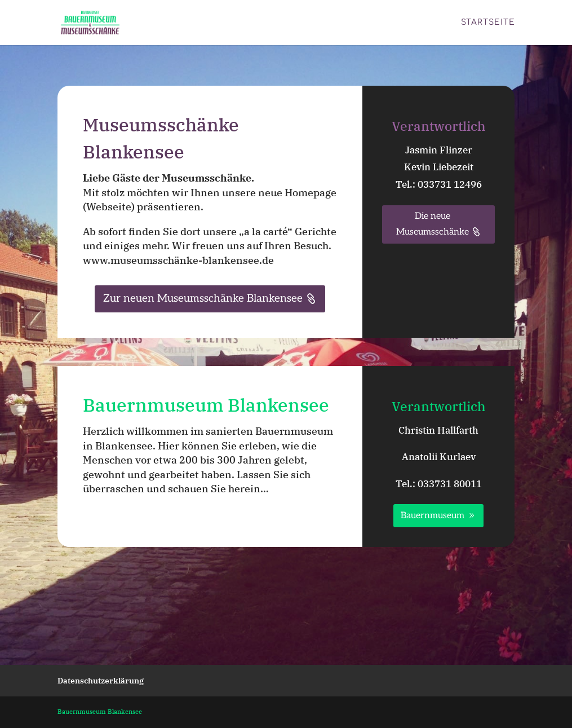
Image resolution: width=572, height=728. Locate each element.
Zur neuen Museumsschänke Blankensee (203, 299)
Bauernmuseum (433, 516)
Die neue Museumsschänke (433, 224)
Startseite (488, 23)
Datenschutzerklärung (101, 681)
